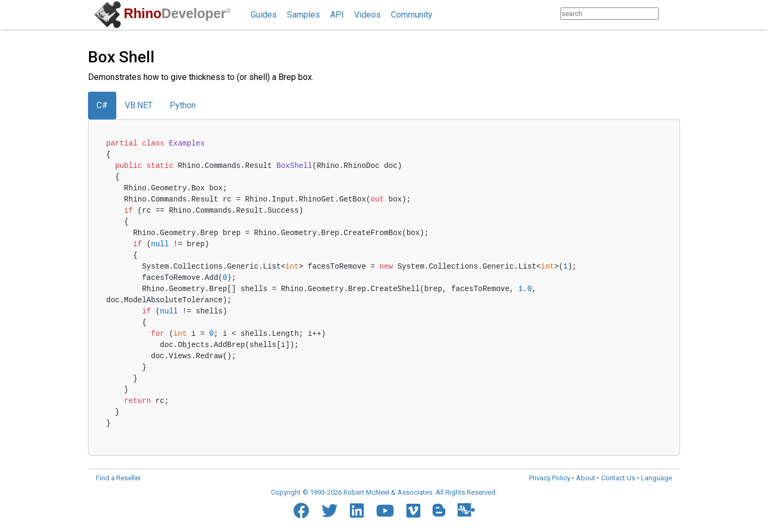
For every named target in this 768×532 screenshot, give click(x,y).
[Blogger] (439, 510)
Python (183, 105)
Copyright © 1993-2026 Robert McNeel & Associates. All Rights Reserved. (384, 492)
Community (412, 15)
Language (657, 478)
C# (102, 105)
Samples (303, 15)
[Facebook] (301, 511)
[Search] (669, 14)
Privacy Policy (550, 478)
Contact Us (618, 478)
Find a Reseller (118, 478)
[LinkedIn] (357, 511)
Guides (264, 15)
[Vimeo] (413, 511)
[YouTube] (385, 511)
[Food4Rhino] (466, 510)
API (337, 15)
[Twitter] (330, 511)
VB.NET (139, 105)
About (586, 478)
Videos (367, 15)
